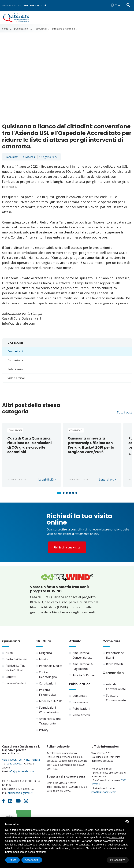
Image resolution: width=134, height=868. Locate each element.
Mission (44, 661)
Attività (76, 643)
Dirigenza (45, 655)
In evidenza (29, 158)
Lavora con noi (16, 685)
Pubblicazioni (21, 30)
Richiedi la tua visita (67, 549)
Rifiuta (99, 860)
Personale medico (51, 668)
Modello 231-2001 (51, 703)
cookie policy (117, 837)
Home (5, 30)
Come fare (112, 643)
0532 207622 (14, 765)
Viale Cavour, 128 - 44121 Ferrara (21, 761)
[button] (59, 494)
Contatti (11, 679)
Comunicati (40, 30)
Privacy (44, 732)
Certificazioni (48, 685)
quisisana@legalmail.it (20, 795)
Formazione (15, 361)
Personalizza (16, 860)
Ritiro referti (114, 666)
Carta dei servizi (16, 661)
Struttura (44, 643)
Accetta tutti (118, 860)
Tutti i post (123, 413)
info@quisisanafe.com (21, 773)
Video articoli (16, 379)
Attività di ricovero (85, 677)
